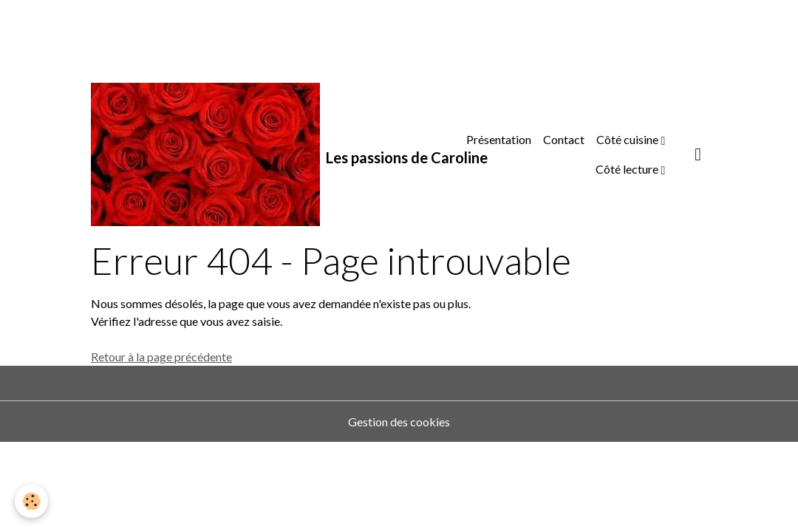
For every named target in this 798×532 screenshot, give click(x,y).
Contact (564, 139)
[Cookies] (31, 501)
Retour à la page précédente (161, 357)
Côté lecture (628, 169)
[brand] (256, 154)
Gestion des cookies (399, 422)
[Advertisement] (269, 33)
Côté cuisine (628, 139)
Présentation (499, 139)
